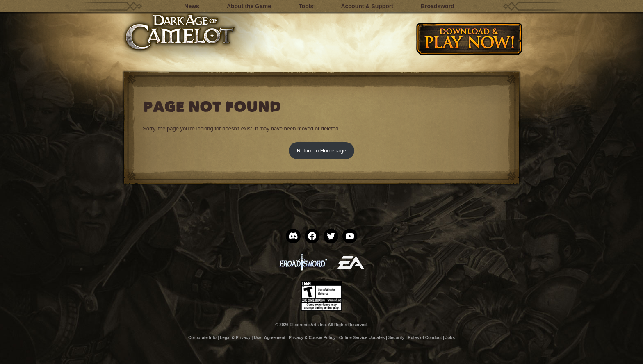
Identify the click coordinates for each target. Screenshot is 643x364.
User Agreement (270, 338)
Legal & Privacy (235, 338)
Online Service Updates (362, 338)
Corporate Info (202, 338)
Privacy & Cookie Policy (312, 338)
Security (396, 338)
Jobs (450, 338)
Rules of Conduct (425, 338)
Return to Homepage (322, 151)
